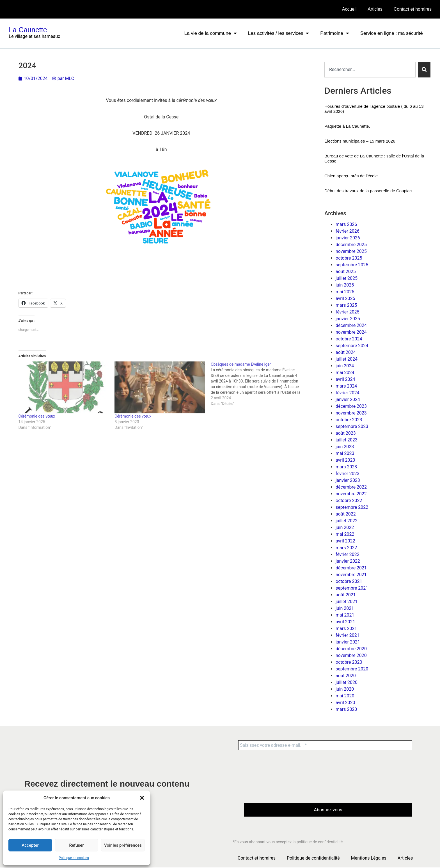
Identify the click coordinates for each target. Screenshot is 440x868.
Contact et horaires (413, 9)
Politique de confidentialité (313, 859)
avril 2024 (345, 379)
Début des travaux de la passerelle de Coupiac (368, 191)
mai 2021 (345, 615)
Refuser (76, 845)
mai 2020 (345, 696)
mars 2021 (346, 628)
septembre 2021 (352, 588)
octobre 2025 (349, 258)
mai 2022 (345, 534)
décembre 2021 (351, 568)
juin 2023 (345, 447)
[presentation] (267, 776)
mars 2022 (346, 548)
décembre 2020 (351, 649)
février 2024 (348, 393)
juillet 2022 (347, 521)
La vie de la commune (211, 33)
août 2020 (346, 676)
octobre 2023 (349, 420)
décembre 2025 (351, 245)
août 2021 (346, 595)
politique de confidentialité (320, 842)
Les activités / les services (279, 33)
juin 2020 (345, 689)
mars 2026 (346, 224)
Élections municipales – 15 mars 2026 (360, 141)
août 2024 (346, 352)
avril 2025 (345, 298)
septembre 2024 (352, 346)
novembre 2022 (351, 494)
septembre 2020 (352, 669)
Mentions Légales (369, 859)
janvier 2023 (348, 480)
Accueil (349, 9)
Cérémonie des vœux (37, 416)
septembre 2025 (352, 265)
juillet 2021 (347, 602)
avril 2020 (345, 703)
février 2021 (348, 635)
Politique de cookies (74, 858)
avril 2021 (345, 622)
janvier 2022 (348, 561)
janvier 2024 (348, 399)
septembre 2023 (352, 426)
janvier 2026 (348, 238)
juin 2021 (345, 608)
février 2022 (348, 554)
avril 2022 (345, 541)
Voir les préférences (123, 845)
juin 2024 (345, 366)
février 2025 (348, 312)
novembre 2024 (351, 332)
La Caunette (28, 30)
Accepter (30, 845)
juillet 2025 (347, 278)
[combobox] (370, 70)
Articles (375, 9)
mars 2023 (346, 467)
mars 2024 (346, 386)
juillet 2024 (347, 359)
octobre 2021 (349, 581)
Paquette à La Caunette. (347, 126)
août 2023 (346, 433)
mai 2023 (345, 453)
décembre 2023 (351, 406)
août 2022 (346, 514)
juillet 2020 (347, 682)
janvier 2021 (348, 642)
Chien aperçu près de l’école (351, 176)
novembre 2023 (351, 413)
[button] (142, 798)
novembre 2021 (351, 575)
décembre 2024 (351, 325)
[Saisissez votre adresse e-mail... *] (325, 745)
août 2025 (346, 272)
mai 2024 (345, 373)
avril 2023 (345, 460)
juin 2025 (345, 285)
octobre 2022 (349, 501)
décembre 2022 (351, 487)
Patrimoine (334, 33)
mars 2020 (346, 709)
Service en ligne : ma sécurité (392, 33)
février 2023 (348, 474)
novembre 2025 (351, 251)
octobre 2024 (349, 339)
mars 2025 (346, 305)
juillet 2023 (347, 440)
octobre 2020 (349, 662)
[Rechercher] (424, 70)
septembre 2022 (352, 507)
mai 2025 (345, 292)
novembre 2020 (351, 655)
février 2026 (348, 231)
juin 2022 (345, 527)
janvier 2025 (348, 319)
